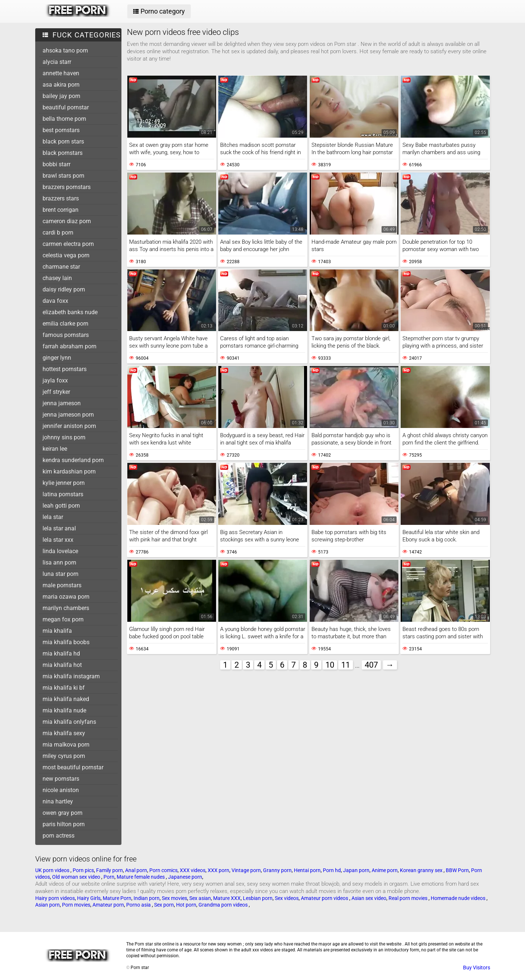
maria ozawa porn (66, 597)
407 (371, 665)
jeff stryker (56, 392)
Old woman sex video (77, 877)
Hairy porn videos (55, 898)
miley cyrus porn (64, 756)
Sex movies (174, 898)
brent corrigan (61, 210)
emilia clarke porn (65, 324)
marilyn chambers (66, 608)
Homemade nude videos (459, 898)
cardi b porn (58, 233)
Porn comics (163, 870)
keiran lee (55, 449)
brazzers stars (61, 198)
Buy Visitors (477, 968)
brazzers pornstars (67, 187)
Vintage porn (246, 870)
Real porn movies (409, 898)
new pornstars (61, 779)
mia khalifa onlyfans (69, 722)
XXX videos (193, 870)
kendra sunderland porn (73, 460)
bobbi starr (56, 164)
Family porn (110, 870)
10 (330, 665)
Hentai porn (307, 870)
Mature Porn (117, 898)
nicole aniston (61, 790)
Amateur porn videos (325, 898)
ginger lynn (57, 358)
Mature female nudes (141, 877)
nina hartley (58, 801)
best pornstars (61, 130)
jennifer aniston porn (69, 426)
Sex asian (200, 898)
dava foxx (55, 301)
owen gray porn (63, 813)
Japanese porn (185, 877)
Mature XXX (227, 898)
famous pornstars (66, 335)
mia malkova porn (66, 745)
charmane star (61, 267)
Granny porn (277, 870)
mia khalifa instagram (71, 676)
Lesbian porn (258, 898)
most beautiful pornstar (73, 767)
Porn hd (332, 870)
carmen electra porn (68, 244)
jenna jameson (62, 403)
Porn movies (76, 905)
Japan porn (356, 870)
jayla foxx (55, 380)
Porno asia (139, 905)
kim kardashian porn (69, 471)
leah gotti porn (61, 506)
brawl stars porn (63, 176)
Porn (109, 877)
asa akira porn (61, 85)
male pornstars (62, 585)
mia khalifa (57, 631)
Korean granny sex (422, 870)
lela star (53, 517)
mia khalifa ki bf (64, 688)
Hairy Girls (89, 898)
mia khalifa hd (61, 654)
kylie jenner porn (64, 483)
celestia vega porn (66, 255)
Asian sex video (369, 898)
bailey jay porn (61, 96)
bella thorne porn (64, 119)
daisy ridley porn (64, 289)
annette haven (61, 73)
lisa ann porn (59, 562)
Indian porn (147, 898)
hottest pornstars (65, 369)
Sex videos (287, 898)
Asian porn (48, 905)
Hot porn (186, 905)
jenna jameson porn (68, 415)
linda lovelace (60, 551)
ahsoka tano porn (65, 50)
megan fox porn (63, 619)
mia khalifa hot (62, 665)
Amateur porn (108, 905)
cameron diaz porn (67, 221)
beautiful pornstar (66, 107)
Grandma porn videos (224, 905)
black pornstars (63, 153)
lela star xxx (58, 540)
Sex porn (164, 905)
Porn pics (83, 870)
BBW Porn (457, 870)
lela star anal (59, 528)
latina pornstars (63, 494)
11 (346, 665)
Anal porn (136, 870)
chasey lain (57, 278)
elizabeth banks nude (70, 312)
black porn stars (63, 141)
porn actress (59, 836)
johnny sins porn (64, 437)
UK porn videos (53, 870)
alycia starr (57, 62)
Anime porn (385, 870)
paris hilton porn (64, 824)
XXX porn (218, 870)
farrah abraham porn (70, 346)
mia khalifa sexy (64, 733)
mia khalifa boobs (66, 642)
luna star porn (61, 574)
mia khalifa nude (64, 710)
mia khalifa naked (66, 699)
